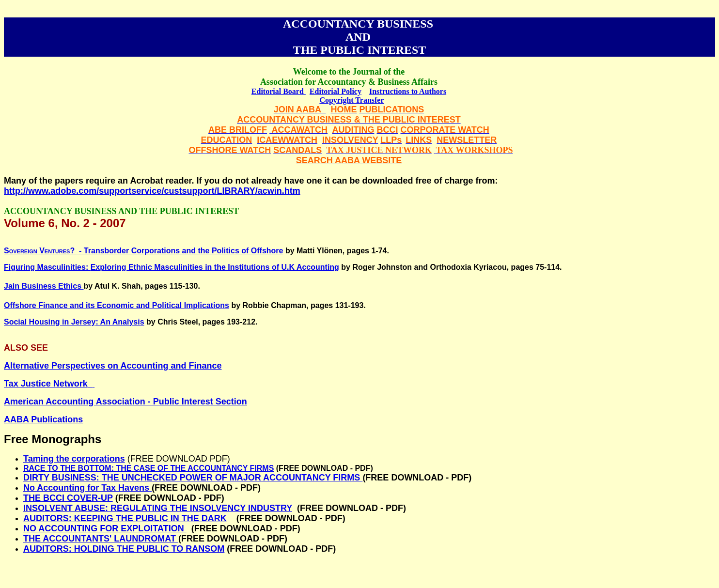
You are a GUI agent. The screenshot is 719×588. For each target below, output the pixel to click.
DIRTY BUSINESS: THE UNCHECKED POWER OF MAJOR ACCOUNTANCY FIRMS (193, 478)
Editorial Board (279, 91)
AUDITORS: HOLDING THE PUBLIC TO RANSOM (124, 549)
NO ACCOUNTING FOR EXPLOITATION (104, 528)
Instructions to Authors (408, 91)
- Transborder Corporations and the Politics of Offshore (143, 251)
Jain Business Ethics (44, 286)
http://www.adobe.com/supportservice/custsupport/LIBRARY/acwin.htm (152, 191)
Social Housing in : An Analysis (74, 322)
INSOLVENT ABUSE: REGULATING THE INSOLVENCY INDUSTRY (158, 508)
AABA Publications (43, 419)
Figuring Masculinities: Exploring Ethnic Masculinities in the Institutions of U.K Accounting (172, 267)
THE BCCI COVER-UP (68, 498)
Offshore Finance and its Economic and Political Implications (117, 305)
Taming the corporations (74, 459)
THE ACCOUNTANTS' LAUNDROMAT (101, 539)
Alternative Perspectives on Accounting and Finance (113, 366)
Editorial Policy (336, 91)
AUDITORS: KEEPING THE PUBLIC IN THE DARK (125, 518)
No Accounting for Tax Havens (86, 488)
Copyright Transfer (352, 100)
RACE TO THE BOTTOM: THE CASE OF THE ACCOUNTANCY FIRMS (148, 468)
